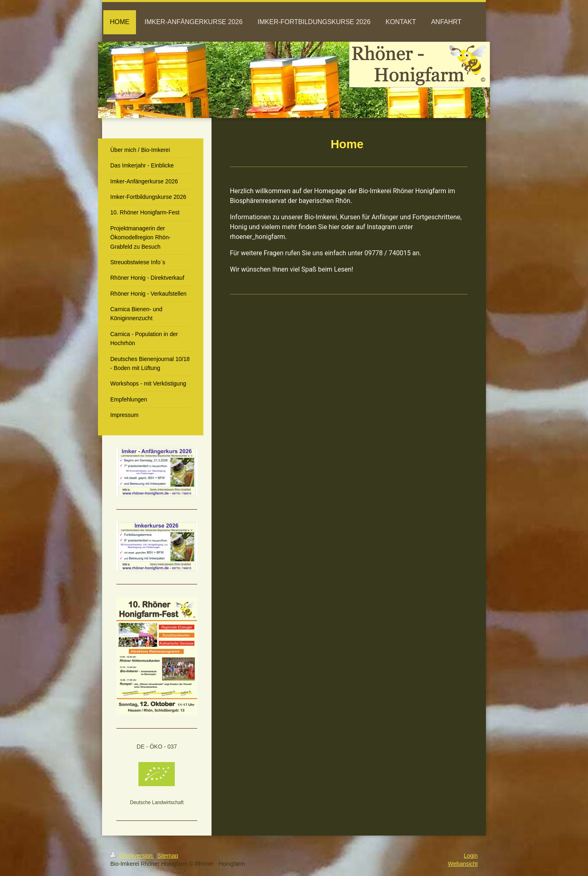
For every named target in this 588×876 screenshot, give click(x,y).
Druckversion (132, 856)
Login (471, 856)
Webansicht (463, 864)
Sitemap (168, 856)
